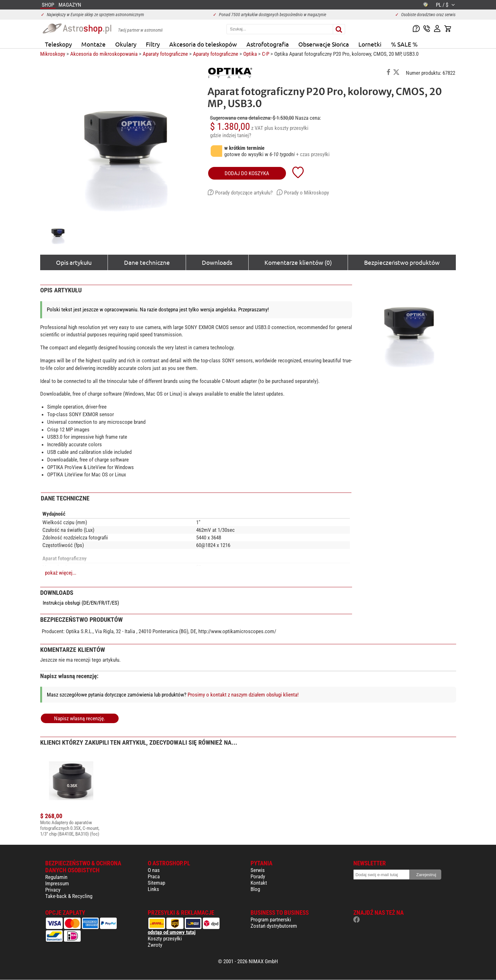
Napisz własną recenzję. (80, 718)
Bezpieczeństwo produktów (402, 262)
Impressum (57, 883)
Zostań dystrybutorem (274, 926)
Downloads (217, 262)
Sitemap (156, 883)
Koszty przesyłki (165, 939)
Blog (255, 889)
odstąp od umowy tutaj (172, 932)
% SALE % (404, 44)
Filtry (153, 44)
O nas (154, 870)
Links (153, 889)
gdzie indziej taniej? (231, 135)
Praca (154, 876)
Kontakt (259, 883)
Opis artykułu (74, 262)
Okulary (126, 44)
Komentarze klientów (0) (298, 262)
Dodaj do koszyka (247, 173)
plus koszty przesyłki (286, 128)
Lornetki (370, 44)
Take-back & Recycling (69, 896)
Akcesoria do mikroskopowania (104, 54)
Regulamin (56, 877)
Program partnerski (271, 920)
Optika (250, 54)
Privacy (53, 890)
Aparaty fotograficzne (165, 54)
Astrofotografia (268, 44)
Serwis (258, 870)
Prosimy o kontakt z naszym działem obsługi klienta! (243, 695)
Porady (258, 876)
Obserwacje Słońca (324, 44)
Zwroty (155, 945)
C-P (266, 54)
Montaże (93, 44)
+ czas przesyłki (313, 154)
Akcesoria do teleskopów (203, 44)
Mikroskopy (53, 54)
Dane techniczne (147, 262)
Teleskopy (58, 44)
